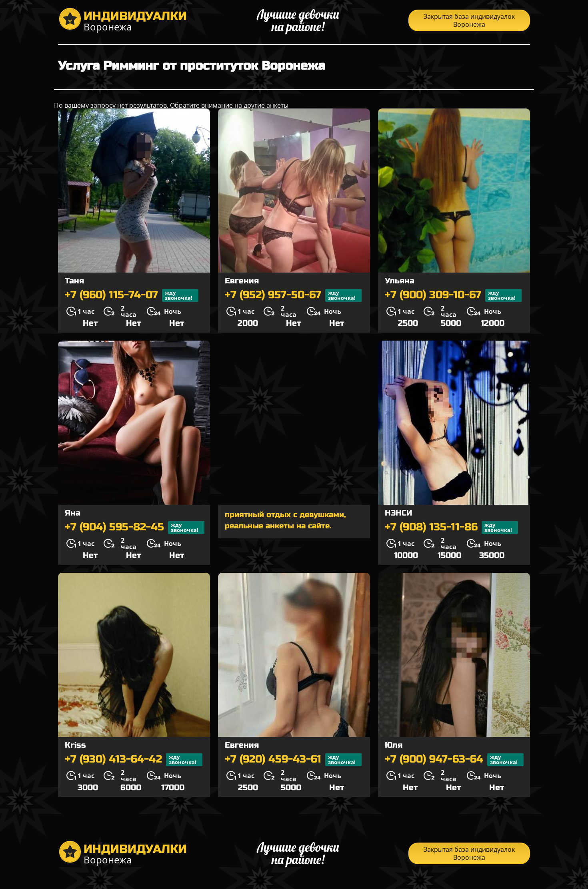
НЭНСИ (399, 513)
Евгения (242, 281)
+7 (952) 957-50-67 (293, 295)
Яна (73, 513)
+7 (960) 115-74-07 (132, 295)
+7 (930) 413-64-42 (134, 760)
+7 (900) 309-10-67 (453, 295)
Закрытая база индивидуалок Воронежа (469, 20)
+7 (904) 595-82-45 (135, 528)
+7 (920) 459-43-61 (293, 760)
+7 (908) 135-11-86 (451, 528)
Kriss (75, 745)
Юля (394, 745)
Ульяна (400, 281)
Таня (74, 281)
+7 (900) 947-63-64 (454, 760)
